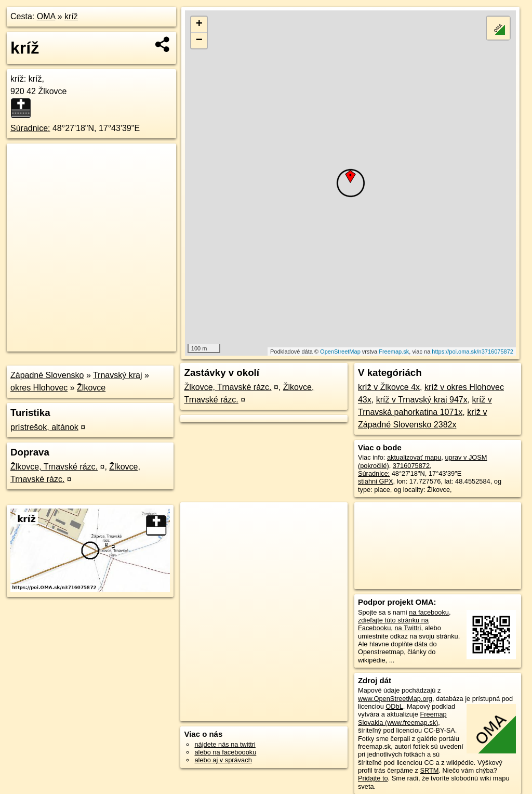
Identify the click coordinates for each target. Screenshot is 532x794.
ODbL (394, 706)
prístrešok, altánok (44, 427)
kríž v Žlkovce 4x (389, 387)
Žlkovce (91, 388)
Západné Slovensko (47, 375)
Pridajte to (373, 778)
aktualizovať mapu (414, 457)
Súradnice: (30, 128)
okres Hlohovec (39, 388)
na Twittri (408, 628)
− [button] (199, 41)
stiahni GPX (376, 481)
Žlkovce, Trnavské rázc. (54, 467)
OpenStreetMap (340, 352)
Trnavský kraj (118, 375)
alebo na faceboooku (225, 752)
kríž (71, 16)
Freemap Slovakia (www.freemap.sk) (402, 718)
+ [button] (199, 24)
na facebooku (429, 612)
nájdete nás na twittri (225, 744)
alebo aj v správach (223, 760)
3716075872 (411, 466)
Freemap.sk (394, 352)
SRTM (429, 770)
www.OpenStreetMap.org (395, 699)
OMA (46, 16)
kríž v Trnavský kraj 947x (422, 400)
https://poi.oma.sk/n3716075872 (473, 352)
